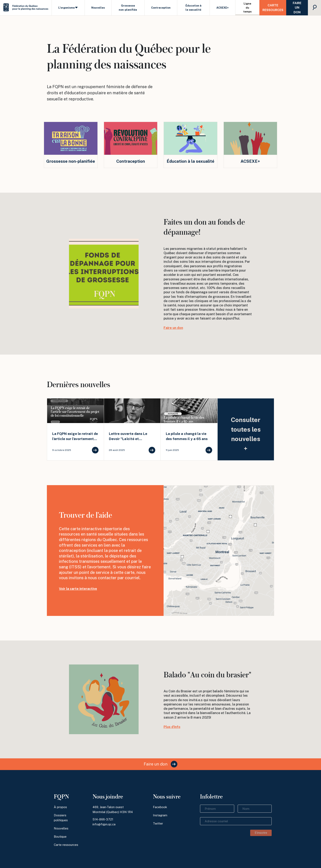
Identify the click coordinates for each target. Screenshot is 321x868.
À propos (60, 807)
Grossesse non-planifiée (128, 8)
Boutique (60, 837)
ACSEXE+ (223, 8)
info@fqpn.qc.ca (104, 824)
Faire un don (297, 8)
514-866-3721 (103, 819)
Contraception (161, 8)
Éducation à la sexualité (193, 8)
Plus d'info (172, 727)
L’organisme (68, 8)
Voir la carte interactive (78, 589)
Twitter (158, 823)
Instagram (160, 815)
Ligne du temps (247, 8)
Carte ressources (273, 8)
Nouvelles (98, 8)
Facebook (160, 807)
